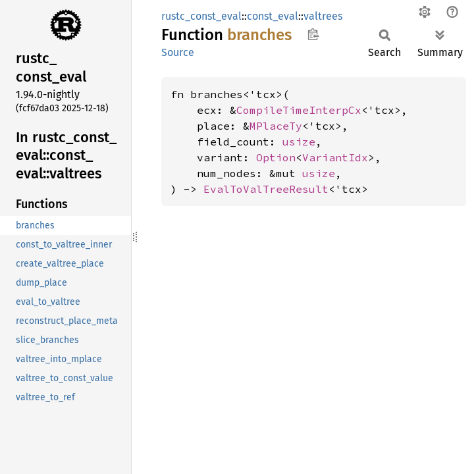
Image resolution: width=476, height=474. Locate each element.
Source (178, 52)
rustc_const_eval (201, 16)
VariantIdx (335, 157)
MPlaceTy (276, 126)
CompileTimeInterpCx (299, 110)
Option (276, 157)
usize (299, 142)
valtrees (323, 16)
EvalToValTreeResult (266, 189)
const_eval (273, 16)
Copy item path (313, 34)
